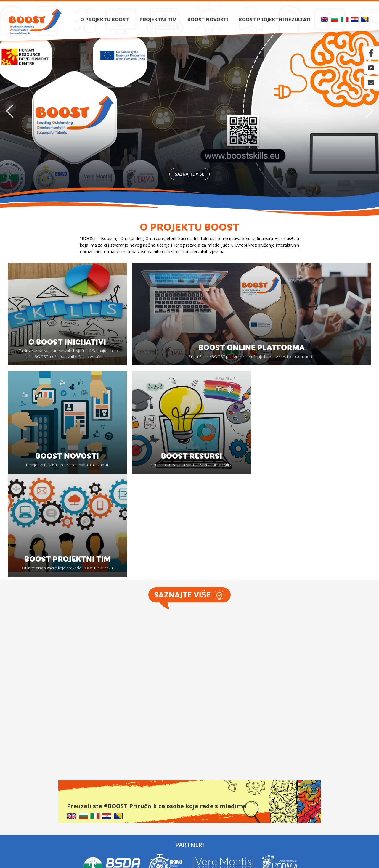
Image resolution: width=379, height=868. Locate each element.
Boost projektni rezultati (275, 19)
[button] (369, 111)
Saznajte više (189, 174)
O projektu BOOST (105, 19)
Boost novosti (208, 19)
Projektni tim (158, 19)
